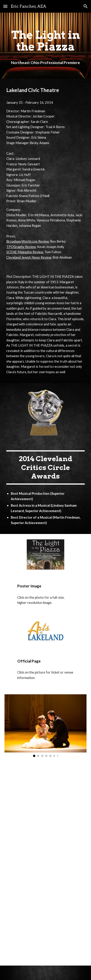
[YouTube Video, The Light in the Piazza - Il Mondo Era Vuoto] (45, 932)
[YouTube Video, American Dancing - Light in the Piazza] (45, 797)
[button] (5, 6)
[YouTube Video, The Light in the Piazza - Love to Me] (45, 865)
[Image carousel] (45, 726)
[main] (45, 46)
